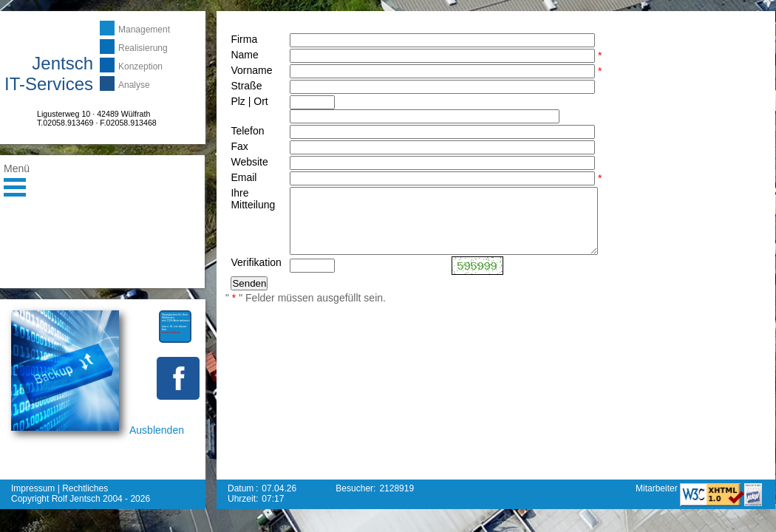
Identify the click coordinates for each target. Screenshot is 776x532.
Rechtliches (85, 488)
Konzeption (140, 66)
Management (144, 30)
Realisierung (143, 48)
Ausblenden (157, 430)
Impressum (33, 488)
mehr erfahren (171, 332)
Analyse (134, 85)
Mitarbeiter (658, 488)
